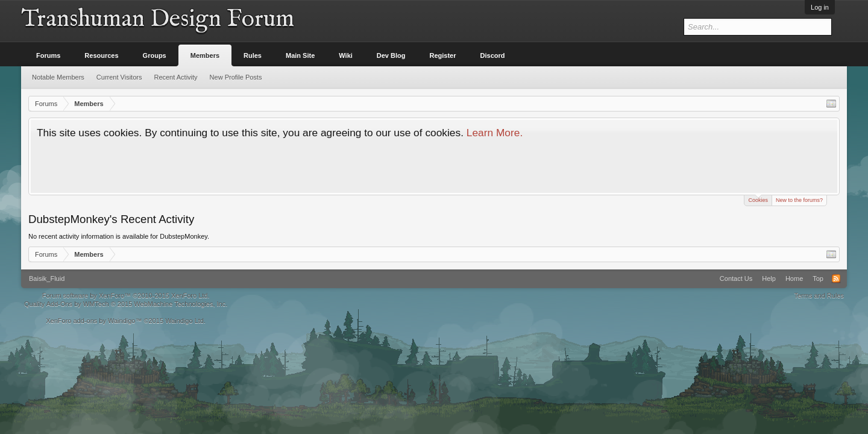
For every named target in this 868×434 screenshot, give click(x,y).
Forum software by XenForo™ (126, 295)
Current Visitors (119, 77)
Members (205, 55)
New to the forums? (799, 200)
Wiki (346, 55)
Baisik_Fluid (47, 278)
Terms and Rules (819, 295)
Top (818, 278)
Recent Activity (175, 77)
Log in (820, 7)
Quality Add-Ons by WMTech (126, 304)
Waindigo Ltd (184, 321)
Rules (253, 55)
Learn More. (495, 133)
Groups (155, 55)
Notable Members (58, 77)
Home (794, 278)
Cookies (758, 199)
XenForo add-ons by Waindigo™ (94, 321)
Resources (101, 55)
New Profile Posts (236, 77)
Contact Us (736, 278)
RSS (836, 278)
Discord (493, 55)
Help (769, 278)
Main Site (300, 55)
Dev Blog (391, 55)
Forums (48, 55)
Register (443, 55)
